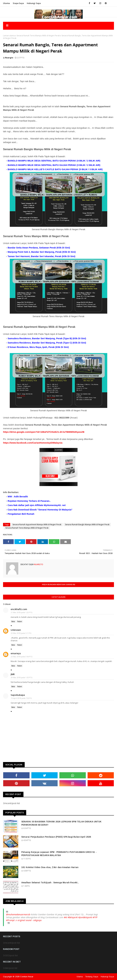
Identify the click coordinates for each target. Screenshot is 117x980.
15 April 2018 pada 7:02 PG (21, 698)
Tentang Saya (92, 977)
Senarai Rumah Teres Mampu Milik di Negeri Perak (38, 36)
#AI (65, 917)
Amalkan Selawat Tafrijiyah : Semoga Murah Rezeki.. (50, 883)
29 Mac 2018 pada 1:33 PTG (22, 677)
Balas (13, 621)
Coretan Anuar (27, 977)
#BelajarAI (73, 917)
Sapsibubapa (18, 695)
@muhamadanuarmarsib (18, 914)
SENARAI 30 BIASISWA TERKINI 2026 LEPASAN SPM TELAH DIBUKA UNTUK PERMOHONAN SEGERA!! (61, 823)
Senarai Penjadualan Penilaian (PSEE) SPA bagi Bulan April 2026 (56, 837)
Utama (6, 3)
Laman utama (9, 36)
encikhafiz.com (19, 609)
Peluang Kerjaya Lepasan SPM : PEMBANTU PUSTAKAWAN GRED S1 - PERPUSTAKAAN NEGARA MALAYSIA (59, 854)
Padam (20, 621)
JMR (13, 674)
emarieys (16, 653)
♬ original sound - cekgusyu (28, 920)
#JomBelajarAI (85, 917)
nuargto (9, 58)
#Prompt (10, 920)
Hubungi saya (34, 3)
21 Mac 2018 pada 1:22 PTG (22, 612)
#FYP (95, 917)
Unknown (16, 630)
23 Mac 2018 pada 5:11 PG (21, 633)
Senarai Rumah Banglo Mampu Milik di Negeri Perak (87, 524)
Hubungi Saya (107, 977)
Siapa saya (18, 3)
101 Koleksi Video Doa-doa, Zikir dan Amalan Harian (50, 867)
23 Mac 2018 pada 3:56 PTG (22, 657)
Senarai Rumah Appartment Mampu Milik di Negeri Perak (37, 524)
